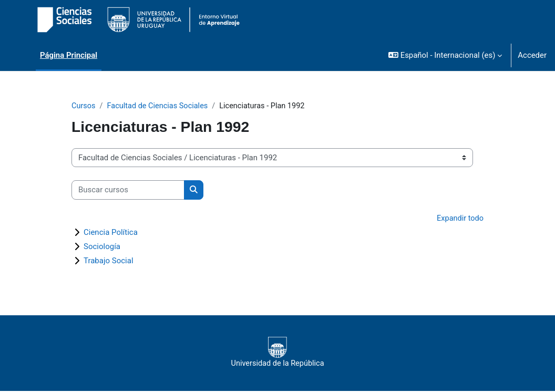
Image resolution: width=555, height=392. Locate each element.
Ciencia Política (111, 233)
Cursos (84, 106)
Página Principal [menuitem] (69, 55)
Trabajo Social (109, 262)
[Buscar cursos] (128, 190)
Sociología (102, 247)
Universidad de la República (277, 353)
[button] (445, 55)
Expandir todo (459, 219)
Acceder (532, 55)
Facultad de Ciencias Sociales (160, 106)
